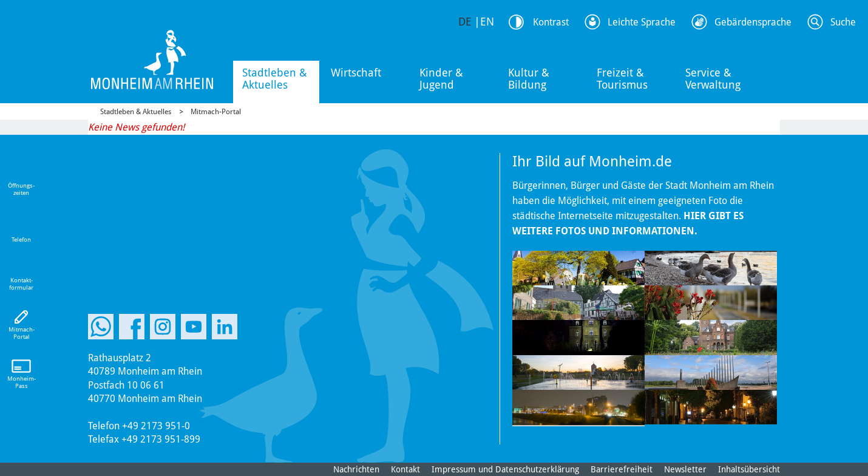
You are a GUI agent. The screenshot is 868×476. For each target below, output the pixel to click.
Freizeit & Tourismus (622, 79)
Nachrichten (356, 469)
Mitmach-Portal (216, 112)
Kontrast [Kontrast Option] (551, 22)
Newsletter (685, 469)
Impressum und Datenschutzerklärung (505, 469)
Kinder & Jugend (441, 79)
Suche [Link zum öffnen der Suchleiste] (843, 22)
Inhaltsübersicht (749, 469)
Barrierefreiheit (622, 469)
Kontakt (405, 469)
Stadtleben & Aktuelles (275, 79)
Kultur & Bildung (529, 79)
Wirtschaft (356, 73)
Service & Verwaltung (713, 79)
